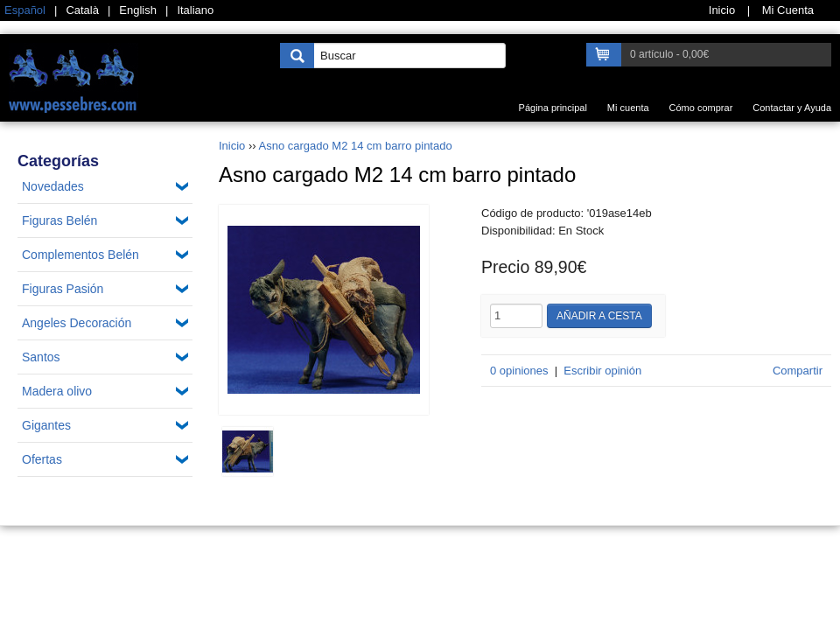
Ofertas (42, 459)
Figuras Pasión (63, 289)
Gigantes (46, 425)
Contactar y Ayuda (792, 108)
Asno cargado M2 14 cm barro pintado (356, 146)
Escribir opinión (602, 371)
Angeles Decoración (77, 323)
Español (25, 10)
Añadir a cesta (599, 316)
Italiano (195, 10)
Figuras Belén (59, 220)
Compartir (798, 371)
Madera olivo (57, 391)
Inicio (232, 146)
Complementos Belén (80, 255)
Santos (41, 357)
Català (82, 10)
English (138, 10)
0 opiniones (519, 371)
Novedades (53, 186)
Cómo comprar (701, 108)
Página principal (553, 108)
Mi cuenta (628, 108)
